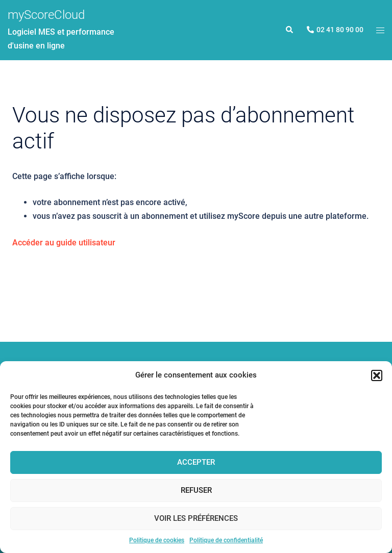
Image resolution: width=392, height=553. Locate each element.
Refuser (196, 490)
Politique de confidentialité (226, 540)
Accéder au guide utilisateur (64, 243)
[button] (377, 375)
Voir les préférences (196, 518)
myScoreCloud (46, 15)
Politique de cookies (157, 540)
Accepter (196, 462)
